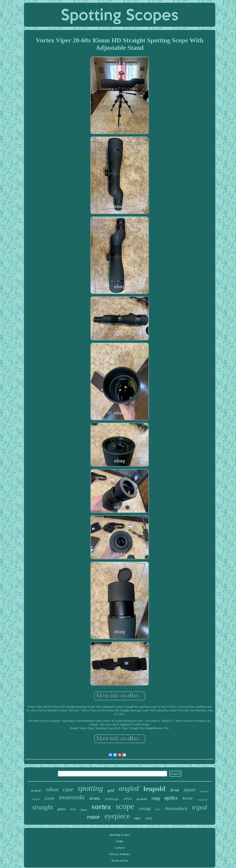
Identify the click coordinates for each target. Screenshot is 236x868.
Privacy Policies (120, 854)
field (73, 809)
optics (171, 798)
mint (149, 818)
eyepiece (117, 816)
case (68, 789)
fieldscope (112, 799)
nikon (52, 789)
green (62, 809)
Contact (120, 848)
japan (189, 790)
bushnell (204, 791)
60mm (84, 810)
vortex (101, 807)
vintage (145, 809)
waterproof (202, 800)
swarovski (72, 797)
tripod (200, 807)
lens (158, 809)
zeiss (128, 798)
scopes (36, 799)
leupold (154, 789)
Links (120, 841)
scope (125, 806)
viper (137, 818)
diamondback (176, 809)
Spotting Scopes (120, 835)
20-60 (174, 790)
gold (111, 790)
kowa (187, 798)
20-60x (95, 799)
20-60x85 (36, 791)
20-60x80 (142, 799)
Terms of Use (120, 861)
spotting (90, 788)
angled (129, 788)
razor (94, 817)
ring (156, 798)
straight (42, 807)
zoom (49, 798)
